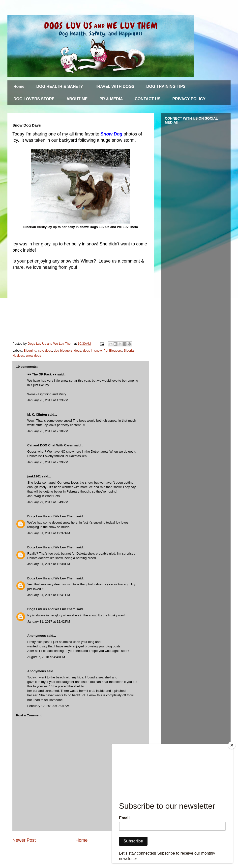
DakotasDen (78, 456)
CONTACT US (148, 99)
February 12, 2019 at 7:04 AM (48, 706)
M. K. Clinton (37, 415)
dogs (78, 351)
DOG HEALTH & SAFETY (59, 86)
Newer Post (24, 840)
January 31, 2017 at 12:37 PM (49, 533)
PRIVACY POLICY (189, 99)
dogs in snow (92, 351)
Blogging (30, 351)
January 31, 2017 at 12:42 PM (49, 621)
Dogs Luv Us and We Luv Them (51, 516)
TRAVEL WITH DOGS (115, 86)
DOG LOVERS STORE (34, 99)
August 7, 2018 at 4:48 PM (46, 657)
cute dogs (45, 351)
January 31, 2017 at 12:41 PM (49, 595)
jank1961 (34, 476)
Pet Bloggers (113, 351)
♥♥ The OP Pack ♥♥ (42, 374)
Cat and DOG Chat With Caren (50, 445)
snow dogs (33, 355)
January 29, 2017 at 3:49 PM (48, 502)
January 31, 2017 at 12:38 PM (49, 564)
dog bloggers (63, 351)
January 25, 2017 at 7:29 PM (48, 462)
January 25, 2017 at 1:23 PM (48, 400)
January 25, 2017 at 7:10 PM (48, 431)
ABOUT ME (77, 99)
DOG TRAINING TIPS (166, 86)
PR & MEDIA (111, 99)
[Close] (232, 745)
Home (19, 86)
